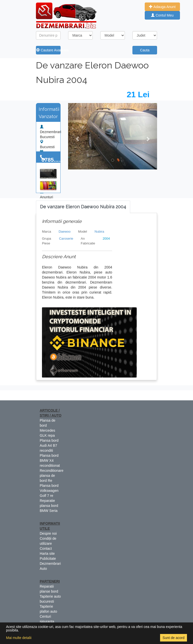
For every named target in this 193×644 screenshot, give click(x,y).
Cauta (145, 50)
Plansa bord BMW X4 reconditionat (50, 461)
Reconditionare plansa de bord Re (52, 476)
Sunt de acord (174, 638)
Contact (46, 548)
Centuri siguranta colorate (47, 621)
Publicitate (48, 559)
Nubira (99, 232)
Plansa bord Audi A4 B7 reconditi (49, 445)
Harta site (47, 554)
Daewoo (65, 232)
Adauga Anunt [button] (162, 7)
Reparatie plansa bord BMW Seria (49, 506)
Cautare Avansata (48, 50)
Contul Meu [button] (162, 15)
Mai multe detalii (19, 638)
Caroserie (66, 239)
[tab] (83, 207)
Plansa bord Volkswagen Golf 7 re (49, 491)
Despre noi (48, 533)
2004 (106, 239)
